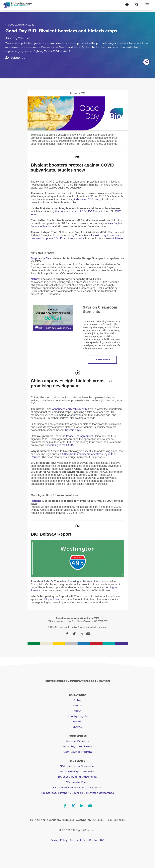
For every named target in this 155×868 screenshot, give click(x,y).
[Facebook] (65, 806)
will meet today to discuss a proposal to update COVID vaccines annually (76, 237)
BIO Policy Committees (78, 746)
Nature (35, 279)
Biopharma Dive (41, 258)
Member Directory (78, 741)
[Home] (127, 5)
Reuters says (73, 430)
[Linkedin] (82, 806)
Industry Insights (78, 716)
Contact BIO (97, 840)
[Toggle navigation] (147, 5)
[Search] (137, 5)
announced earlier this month (70, 409)
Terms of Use (78, 840)
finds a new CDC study (87, 199)
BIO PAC (78, 727)
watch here (116, 238)
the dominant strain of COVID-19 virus (78, 211)
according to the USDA (60, 445)
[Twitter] (73, 806)
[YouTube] (90, 806)
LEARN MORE (102, 360)
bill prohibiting (52, 599)
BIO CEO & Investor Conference (77, 777)
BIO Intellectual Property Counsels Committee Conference (77, 793)
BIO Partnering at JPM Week (77, 771)
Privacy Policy (59, 840)
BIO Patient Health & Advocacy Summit (77, 787)
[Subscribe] (15, 58)
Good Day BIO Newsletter (22, 25)
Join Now (77, 721)
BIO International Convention (78, 766)
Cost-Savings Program (78, 752)
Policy (78, 700)
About (78, 711)
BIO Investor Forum (77, 782)
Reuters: (36, 501)
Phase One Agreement (80, 436)
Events (78, 705)
